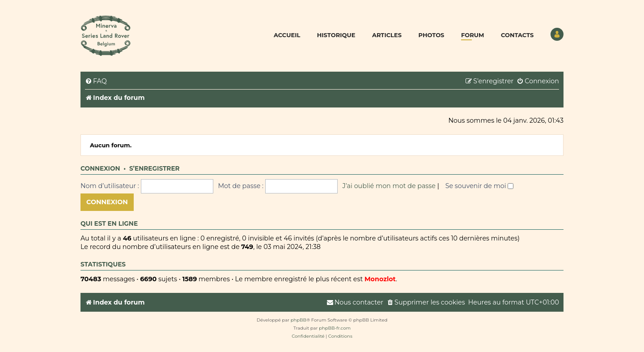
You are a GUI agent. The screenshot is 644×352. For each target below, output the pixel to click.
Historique (336, 35)
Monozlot (380, 279)
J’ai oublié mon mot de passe (389, 186)
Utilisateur (557, 34)
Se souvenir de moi (480, 186)
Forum (472, 35)
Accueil (287, 35)
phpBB (299, 320)
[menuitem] (96, 81)
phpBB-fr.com (335, 328)
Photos (432, 35)
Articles (387, 35)
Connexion (100, 168)
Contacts (517, 35)
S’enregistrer (155, 168)
